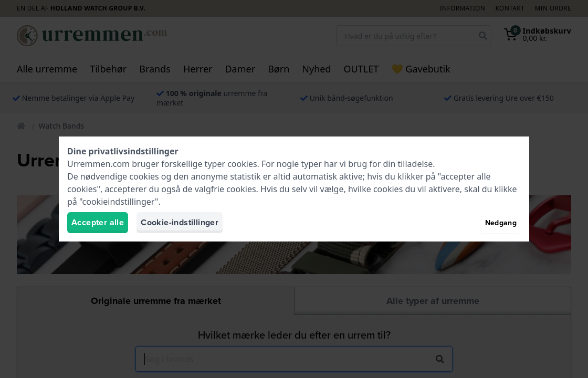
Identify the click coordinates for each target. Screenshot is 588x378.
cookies (242, 164)
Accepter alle (98, 222)
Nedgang (501, 223)
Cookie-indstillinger (180, 222)
